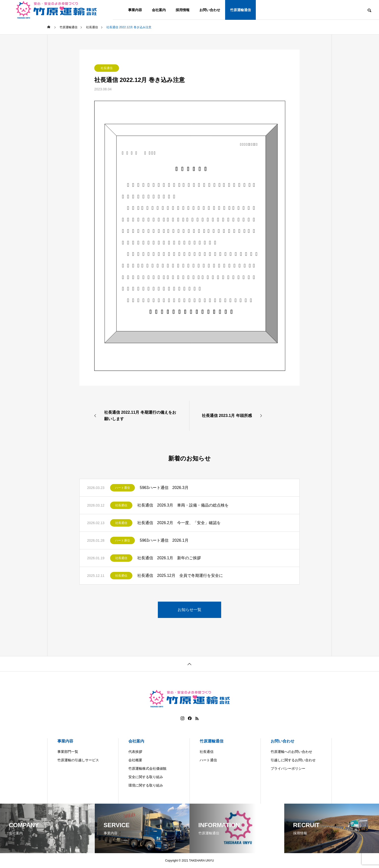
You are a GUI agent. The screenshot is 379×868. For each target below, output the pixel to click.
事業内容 (135, 10)
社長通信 (107, 68)
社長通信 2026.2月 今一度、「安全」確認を (179, 523)
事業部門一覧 (68, 752)
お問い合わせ (210, 10)
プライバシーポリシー (288, 768)
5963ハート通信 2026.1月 (164, 540)
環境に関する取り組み (146, 785)
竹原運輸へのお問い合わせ (291, 752)
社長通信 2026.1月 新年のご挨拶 (169, 558)
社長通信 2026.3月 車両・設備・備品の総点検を (183, 505)
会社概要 (135, 760)
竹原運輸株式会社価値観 (147, 768)
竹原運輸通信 (240, 10)
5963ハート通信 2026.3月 (164, 488)
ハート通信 (122, 488)
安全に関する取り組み (146, 777)
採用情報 (183, 10)
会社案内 (159, 10)
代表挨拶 (135, 752)
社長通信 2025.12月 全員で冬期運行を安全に (180, 575)
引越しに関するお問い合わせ (293, 760)
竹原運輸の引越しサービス (78, 760)
